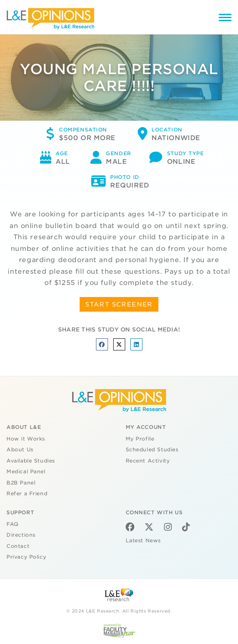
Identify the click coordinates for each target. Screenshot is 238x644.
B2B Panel (21, 483)
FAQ (12, 524)
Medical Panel (26, 472)
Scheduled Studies (152, 450)
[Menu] (225, 19)
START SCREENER (119, 304)
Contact (18, 546)
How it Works (26, 439)
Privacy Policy (26, 557)
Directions (21, 535)
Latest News (143, 541)
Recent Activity (148, 461)
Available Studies (31, 461)
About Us (20, 450)
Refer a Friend (27, 494)
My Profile (140, 439)
